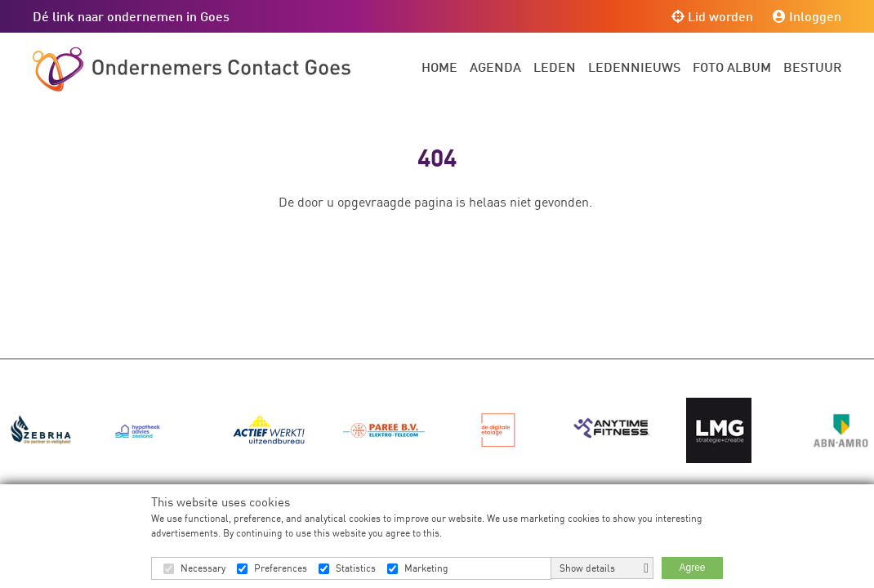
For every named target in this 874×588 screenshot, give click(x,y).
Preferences (281, 568)
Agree (692, 568)
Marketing (426, 568)
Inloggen (807, 16)
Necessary (203, 568)
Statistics (356, 568)
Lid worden (712, 16)
